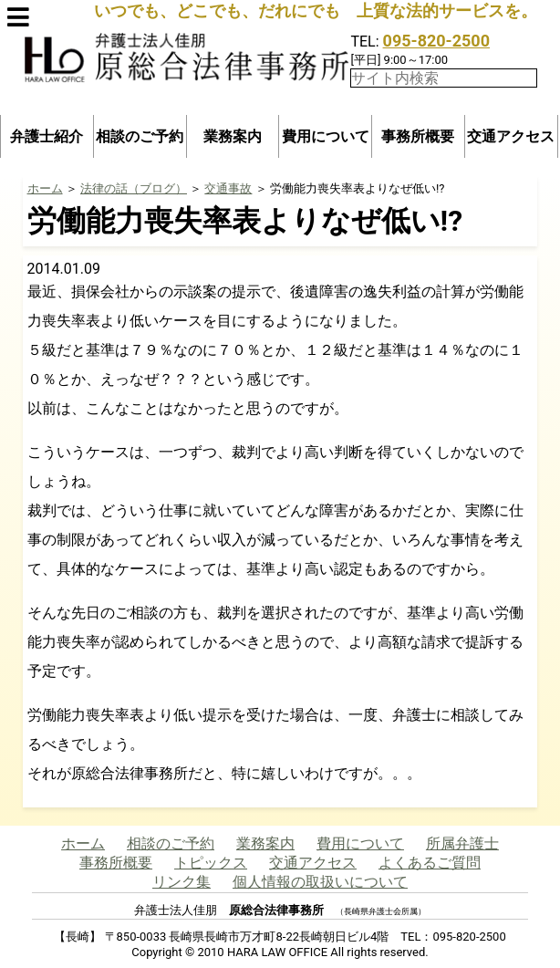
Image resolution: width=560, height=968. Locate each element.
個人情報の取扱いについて (320, 882)
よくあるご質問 (430, 863)
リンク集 (181, 882)
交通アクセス (511, 136)
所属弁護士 (462, 843)
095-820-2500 (436, 41)
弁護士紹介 (47, 136)
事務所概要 (418, 136)
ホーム (45, 188)
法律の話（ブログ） (134, 188)
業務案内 (233, 136)
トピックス (211, 863)
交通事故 (228, 188)
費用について (326, 136)
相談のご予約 (140, 136)
